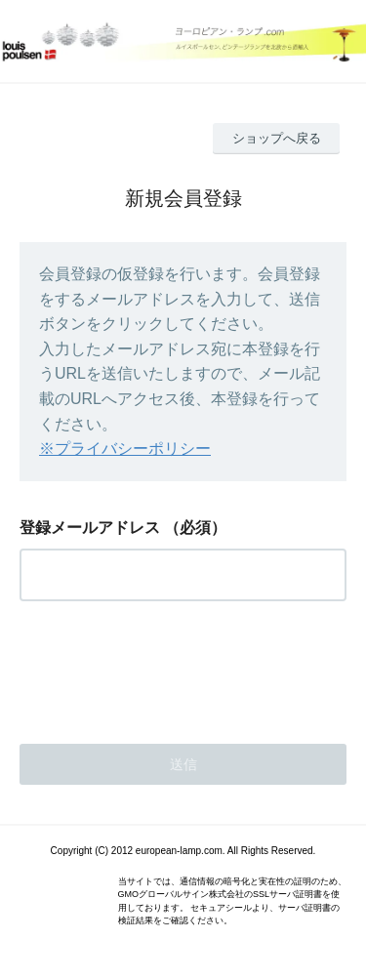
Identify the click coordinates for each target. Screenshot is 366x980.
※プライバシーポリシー (125, 449)
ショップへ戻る (277, 138)
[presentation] (168, 667)
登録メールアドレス (90, 528)
